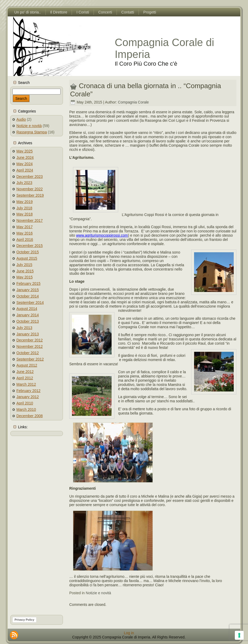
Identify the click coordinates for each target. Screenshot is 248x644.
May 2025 (24, 151)
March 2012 (26, 384)
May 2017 (24, 227)
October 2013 (28, 321)
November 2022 (30, 189)
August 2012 (27, 365)
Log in (129, 633)
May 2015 (24, 277)
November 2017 (30, 220)
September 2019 (30, 195)
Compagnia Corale (133, 102)
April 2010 (25, 403)
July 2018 (24, 208)
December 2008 (30, 416)
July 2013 (24, 328)
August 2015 (27, 258)
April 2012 (25, 378)
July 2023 (24, 183)
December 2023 (30, 177)
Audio (21, 119)
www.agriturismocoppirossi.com (102, 235)
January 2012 (28, 397)
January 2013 (28, 334)
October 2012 (28, 353)
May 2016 (24, 233)
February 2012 (28, 391)
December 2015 (30, 246)
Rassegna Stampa (32, 132)
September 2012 (30, 359)
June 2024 (25, 157)
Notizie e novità (29, 126)
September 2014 (30, 303)
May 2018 (24, 214)
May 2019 (24, 202)
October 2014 (28, 296)
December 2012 (30, 340)
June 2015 (25, 271)
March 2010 (26, 409)
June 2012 (25, 372)
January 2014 (28, 315)
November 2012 (30, 346)
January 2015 (28, 290)
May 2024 (24, 164)
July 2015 (24, 265)
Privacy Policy (24, 620)
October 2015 (28, 252)
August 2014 (27, 309)
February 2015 (28, 283)
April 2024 (25, 170)
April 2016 (25, 240)
